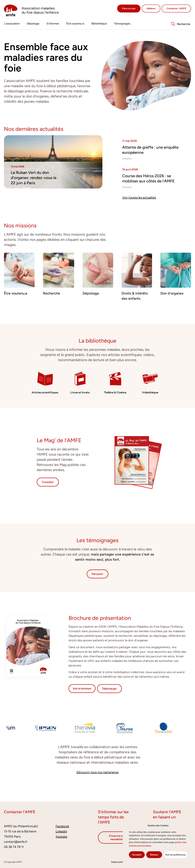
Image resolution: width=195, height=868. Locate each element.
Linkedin (61, 831)
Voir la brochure (82, 688)
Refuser (154, 855)
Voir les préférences (175, 855)
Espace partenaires (120, 862)
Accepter (137, 855)
